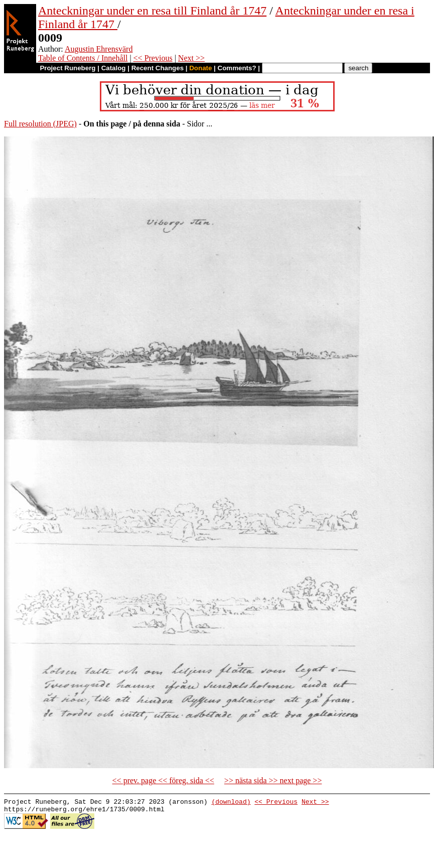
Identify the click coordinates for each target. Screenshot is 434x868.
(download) (231, 803)
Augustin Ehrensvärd (99, 49)
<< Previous (153, 58)
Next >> (191, 58)
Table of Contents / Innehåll (83, 58)
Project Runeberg (67, 68)
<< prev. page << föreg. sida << (163, 780)
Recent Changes (158, 68)
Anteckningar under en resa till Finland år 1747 (152, 11)
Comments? (237, 68)
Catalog (114, 68)
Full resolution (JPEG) (40, 124)
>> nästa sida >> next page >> (273, 780)
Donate (200, 68)
